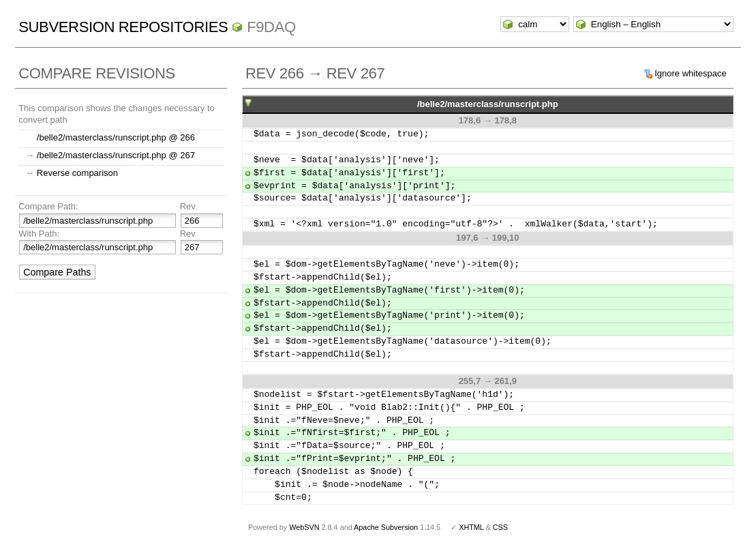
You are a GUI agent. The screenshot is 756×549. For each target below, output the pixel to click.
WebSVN (304, 527)
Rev (188, 206)
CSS (500, 527)
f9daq (271, 27)
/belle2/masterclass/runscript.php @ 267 (116, 155)
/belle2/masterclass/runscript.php (488, 104)
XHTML (471, 527)
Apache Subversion (386, 527)
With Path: (39, 234)
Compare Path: (48, 206)
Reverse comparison (77, 173)
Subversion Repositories (123, 27)
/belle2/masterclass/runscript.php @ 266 (116, 137)
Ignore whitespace (691, 73)
